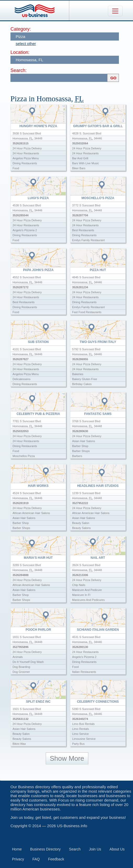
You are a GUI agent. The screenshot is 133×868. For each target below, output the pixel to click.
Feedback (56, 859)
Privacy (18, 859)
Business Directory (45, 849)
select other (26, 44)
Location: (20, 52)
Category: (21, 29)
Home (17, 849)
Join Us (95, 849)
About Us (117, 849)
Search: (19, 70)
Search (75, 849)
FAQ (36, 859)
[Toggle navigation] (115, 11)
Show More (67, 758)
